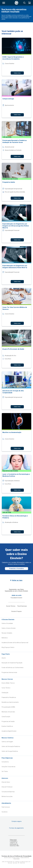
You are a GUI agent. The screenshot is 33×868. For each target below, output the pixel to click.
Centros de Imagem (7, 742)
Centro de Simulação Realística (11, 746)
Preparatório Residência (9, 697)
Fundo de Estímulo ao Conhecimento (13, 668)
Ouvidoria (5, 812)
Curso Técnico (6, 688)
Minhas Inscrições (7, 796)
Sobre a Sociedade (7, 623)
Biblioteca (5, 638)
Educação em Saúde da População (12, 663)
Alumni (4, 658)
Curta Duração (6, 717)
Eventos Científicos (7, 726)
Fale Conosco (6, 807)
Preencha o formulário (16, 569)
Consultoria (5, 762)
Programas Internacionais (9, 672)
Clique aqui (13, 840)
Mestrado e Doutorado (8, 712)
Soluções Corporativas (9, 767)
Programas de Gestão (8, 721)
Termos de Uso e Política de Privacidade (16, 856)
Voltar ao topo (17, 580)
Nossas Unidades (7, 633)
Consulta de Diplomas (8, 792)
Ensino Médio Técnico (8, 683)
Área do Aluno (6, 782)
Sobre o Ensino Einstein (9, 628)
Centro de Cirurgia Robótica (10, 751)
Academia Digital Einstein (9, 731)
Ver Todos (5, 771)
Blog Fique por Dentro (8, 647)
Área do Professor (7, 787)
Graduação (5, 693)
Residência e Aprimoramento (10, 702)
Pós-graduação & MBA (8, 707)
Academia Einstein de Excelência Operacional (15, 643)
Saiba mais (17, 73)
